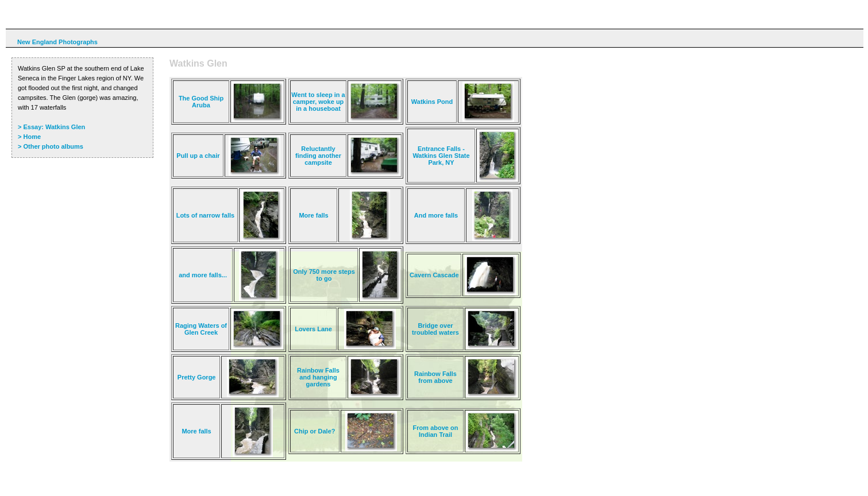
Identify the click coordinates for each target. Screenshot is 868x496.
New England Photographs (57, 42)
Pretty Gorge (197, 377)
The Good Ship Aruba (201, 102)
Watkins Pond (432, 102)
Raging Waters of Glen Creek (201, 329)
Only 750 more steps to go (324, 275)
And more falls (436, 215)
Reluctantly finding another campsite (318, 156)
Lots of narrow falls (205, 215)
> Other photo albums (51, 146)
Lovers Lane (313, 329)
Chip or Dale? (315, 431)
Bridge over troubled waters (435, 329)
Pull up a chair (198, 156)
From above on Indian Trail (436, 431)
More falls (313, 215)
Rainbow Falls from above (435, 377)
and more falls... (203, 275)
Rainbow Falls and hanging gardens (318, 377)
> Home (29, 137)
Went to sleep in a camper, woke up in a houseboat (318, 102)
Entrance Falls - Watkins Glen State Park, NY (441, 156)
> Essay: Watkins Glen (51, 127)
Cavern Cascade (434, 275)
